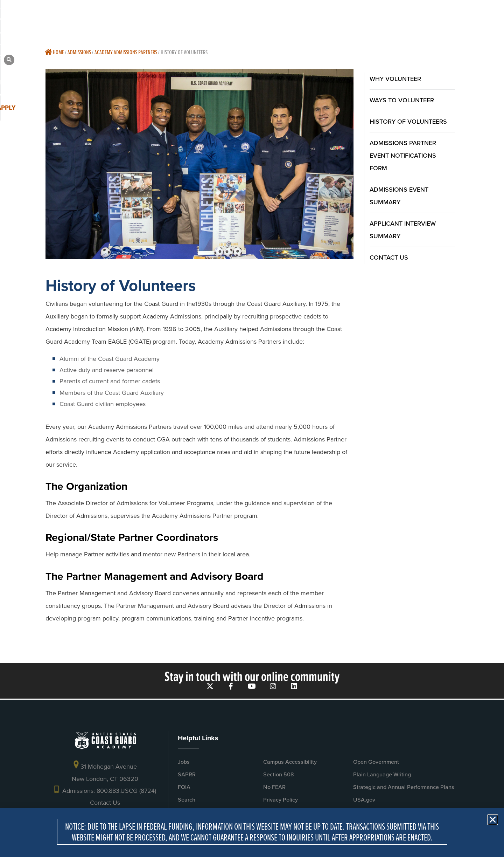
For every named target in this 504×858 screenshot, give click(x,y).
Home (54, 52)
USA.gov (364, 802)
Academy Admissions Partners (126, 52)
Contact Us (105, 805)
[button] (465, 18)
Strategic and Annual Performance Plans (404, 790)
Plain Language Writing (382, 777)
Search (187, 802)
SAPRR (187, 777)
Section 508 (279, 777)
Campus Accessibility (290, 764)
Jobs (184, 764)
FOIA (184, 790)
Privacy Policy (281, 802)
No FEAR (274, 790)
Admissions (79, 52)
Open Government (376, 764)
